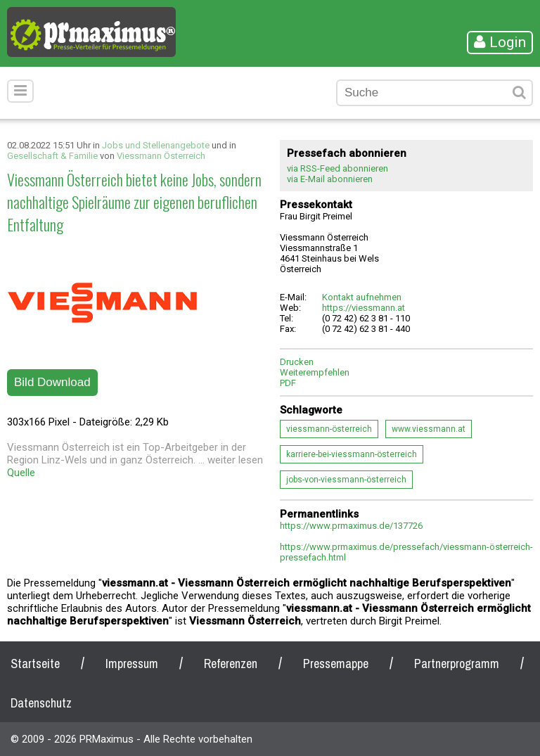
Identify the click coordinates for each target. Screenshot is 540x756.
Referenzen (231, 664)
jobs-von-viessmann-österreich (346, 480)
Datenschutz (41, 703)
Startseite (35, 664)
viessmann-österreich (329, 429)
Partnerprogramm (457, 664)
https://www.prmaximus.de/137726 (351, 526)
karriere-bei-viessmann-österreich (352, 454)
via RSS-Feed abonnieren (337, 168)
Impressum (132, 664)
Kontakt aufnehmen (362, 297)
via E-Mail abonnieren (330, 179)
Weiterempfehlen (315, 372)
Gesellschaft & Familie (52, 156)
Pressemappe (336, 664)
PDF (288, 383)
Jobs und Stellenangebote (156, 145)
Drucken (297, 362)
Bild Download (52, 382)
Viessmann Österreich (161, 156)
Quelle (21, 473)
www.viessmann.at (429, 429)
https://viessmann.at (364, 308)
